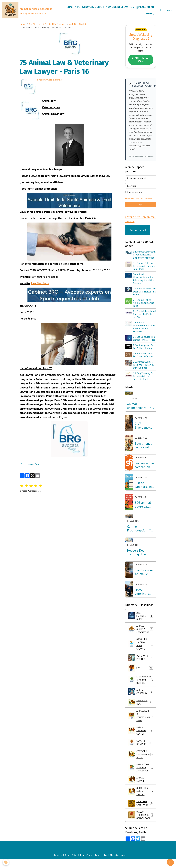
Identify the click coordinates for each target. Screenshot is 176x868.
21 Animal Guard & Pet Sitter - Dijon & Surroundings (144, 366)
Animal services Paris (30, 464)
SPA (141, 671)
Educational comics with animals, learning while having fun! (144, 447)
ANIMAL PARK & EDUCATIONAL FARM (141, 720)
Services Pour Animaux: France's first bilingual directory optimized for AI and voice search (144, 574)
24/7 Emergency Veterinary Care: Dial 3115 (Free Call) (142, 427)
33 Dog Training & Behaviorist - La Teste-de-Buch (143, 378)
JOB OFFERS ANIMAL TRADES (141, 800)
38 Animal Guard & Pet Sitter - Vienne (144, 357)
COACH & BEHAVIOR (141, 747)
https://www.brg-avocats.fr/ (51, 80)
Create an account (132, 200)
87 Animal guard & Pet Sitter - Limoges (144, 348)
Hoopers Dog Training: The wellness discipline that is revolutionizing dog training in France (140, 554)
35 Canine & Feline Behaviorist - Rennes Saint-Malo (144, 267)
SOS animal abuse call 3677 (143, 506)
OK (141, 206)
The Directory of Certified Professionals (47, 25)
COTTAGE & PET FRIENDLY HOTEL (141, 761)
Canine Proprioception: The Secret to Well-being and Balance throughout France (141, 530)
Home (69, 7)
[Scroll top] (170, 862)
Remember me (135, 194)
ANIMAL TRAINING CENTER (141, 735)
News (149, 14)
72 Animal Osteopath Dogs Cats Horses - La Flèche (145, 293)
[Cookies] (6, 862)
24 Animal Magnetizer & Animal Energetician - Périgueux (145, 329)
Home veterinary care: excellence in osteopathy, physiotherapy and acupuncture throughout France (145, 594)
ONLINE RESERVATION (120, 8)
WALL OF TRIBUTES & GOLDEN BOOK (141, 826)
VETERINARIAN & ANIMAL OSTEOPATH (141, 683)
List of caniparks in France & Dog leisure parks (144, 487)
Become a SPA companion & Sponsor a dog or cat (145, 467)
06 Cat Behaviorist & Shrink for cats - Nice (145, 340)
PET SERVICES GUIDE (89, 8)
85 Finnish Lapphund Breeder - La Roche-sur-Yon (144, 316)
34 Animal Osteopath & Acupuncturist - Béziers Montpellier (145, 256)
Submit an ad (138, 232)
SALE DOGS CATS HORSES (141, 813)
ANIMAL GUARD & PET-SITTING (141, 631)
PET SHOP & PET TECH (141, 661)
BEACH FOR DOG (141, 706)
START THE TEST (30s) (141, 61)
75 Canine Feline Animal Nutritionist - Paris (144, 305)
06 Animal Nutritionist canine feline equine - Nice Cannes (144, 280)
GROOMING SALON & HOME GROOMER (141, 647)
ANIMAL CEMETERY (141, 695)
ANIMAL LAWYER (78, 25)
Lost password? (147, 200)
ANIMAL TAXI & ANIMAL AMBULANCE (141, 776)
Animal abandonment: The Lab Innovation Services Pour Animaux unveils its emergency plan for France (140, 408)
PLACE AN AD (145, 8)
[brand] (27, 11)
